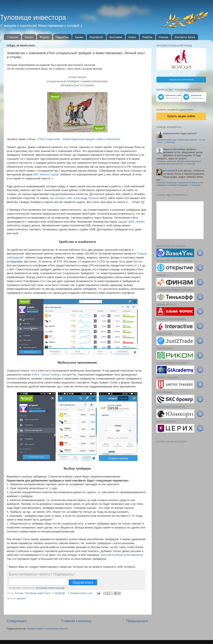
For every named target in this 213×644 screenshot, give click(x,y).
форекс (21, 598)
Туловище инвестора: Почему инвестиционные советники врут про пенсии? (179, 162)
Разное (164, 37)
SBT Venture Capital (46, 174)
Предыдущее (137, 621)
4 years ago (190, 164)
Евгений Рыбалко (112, 555)
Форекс (44, 37)
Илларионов (135, 555)
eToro (77, 151)
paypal (123, 222)
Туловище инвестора (33, 17)
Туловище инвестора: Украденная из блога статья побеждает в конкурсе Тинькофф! (180, 184)
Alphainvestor (172, 133)
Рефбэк (147, 37)
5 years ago (195, 185)
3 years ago (170, 142)
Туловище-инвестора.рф (50, 588)
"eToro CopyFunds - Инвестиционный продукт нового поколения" (79, 139)
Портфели (96, 37)
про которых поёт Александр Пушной (74, 198)
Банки (79, 37)
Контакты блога (185, 37)
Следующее (17, 621)
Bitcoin (138, 261)
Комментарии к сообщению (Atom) (47, 629)
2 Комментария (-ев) (80, 593)
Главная (13, 37)
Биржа (29, 37)
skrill (131, 222)
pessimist (169, 171)
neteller (140, 222)
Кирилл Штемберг (174, 149)
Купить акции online (181, 116)
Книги (132, 37)
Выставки (116, 37)
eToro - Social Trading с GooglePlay (54, 375)
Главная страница (76, 621)
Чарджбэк (62, 37)
